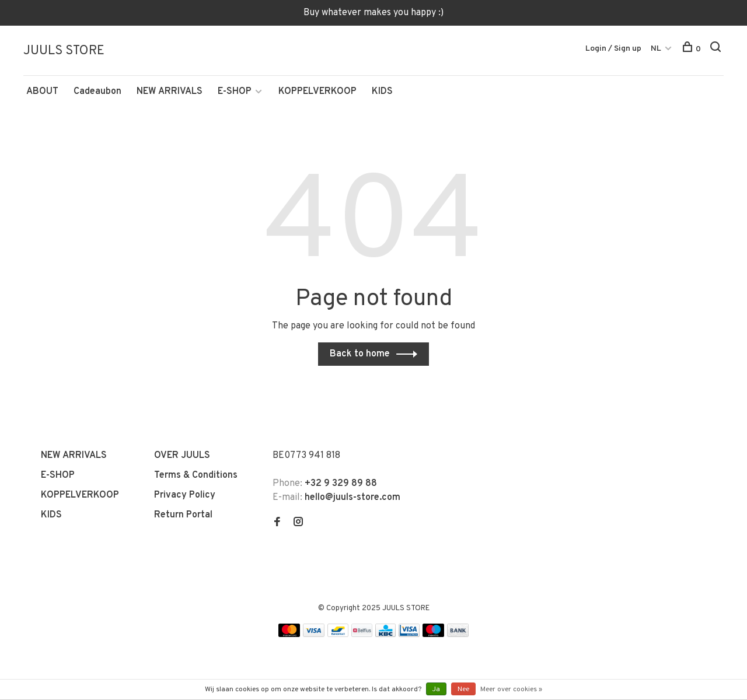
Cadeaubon (97, 92)
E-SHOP (235, 92)
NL (656, 49)
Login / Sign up (613, 49)
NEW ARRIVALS (170, 92)
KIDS (382, 92)
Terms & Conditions (196, 475)
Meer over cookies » (511, 689)
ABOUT (42, 92)
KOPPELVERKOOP (317, 92)
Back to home (360, 354)
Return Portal (183, 515)
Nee (463, 689)
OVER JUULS (182, 456)
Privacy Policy (185, 495)
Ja (436, 689)
